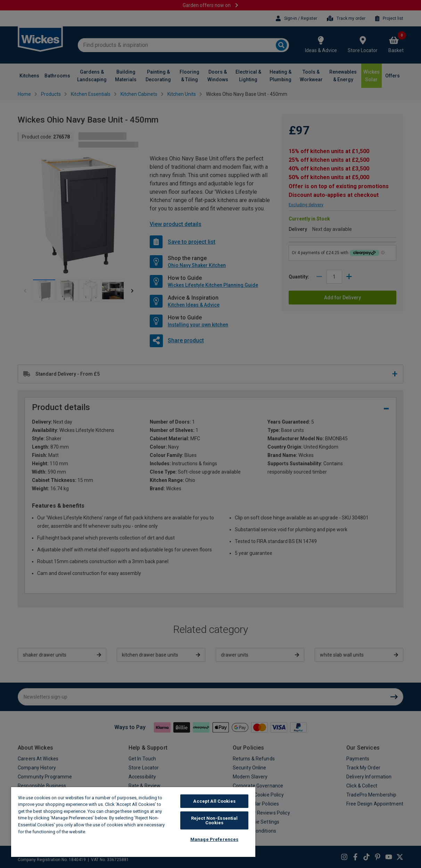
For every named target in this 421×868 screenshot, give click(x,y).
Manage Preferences (214, 839)
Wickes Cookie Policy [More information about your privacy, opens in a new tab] (111, 832)
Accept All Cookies (214, 801)
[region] (133, 822)
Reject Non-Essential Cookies (214, 820)
